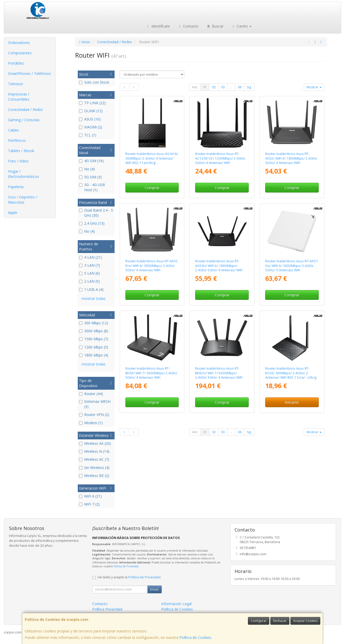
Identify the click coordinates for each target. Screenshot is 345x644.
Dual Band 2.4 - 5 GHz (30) (96, 213)
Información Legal (176, 604)
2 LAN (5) (89, 281)
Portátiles (16, 63)
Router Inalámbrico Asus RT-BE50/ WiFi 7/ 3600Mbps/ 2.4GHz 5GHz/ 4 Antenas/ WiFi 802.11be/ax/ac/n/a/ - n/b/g (151, 375)
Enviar (154, 589)
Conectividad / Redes (25, 110)
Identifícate (158, 26)
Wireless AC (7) (94, 459)
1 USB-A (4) (91, 289)
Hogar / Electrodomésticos (24, 174)
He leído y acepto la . (129, 577)
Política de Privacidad (126, 566)
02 (214, 87)
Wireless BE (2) (94, 476)
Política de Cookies (195, 637)
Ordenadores (19, 43)
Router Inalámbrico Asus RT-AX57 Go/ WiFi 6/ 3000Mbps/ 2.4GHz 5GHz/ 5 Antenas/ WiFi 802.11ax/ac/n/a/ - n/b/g (291, 268)
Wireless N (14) (94, 451)
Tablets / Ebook (21, 151)
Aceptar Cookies (305, 621)
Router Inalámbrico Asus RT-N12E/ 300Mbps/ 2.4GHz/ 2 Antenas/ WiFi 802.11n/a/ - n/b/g (291, 373)
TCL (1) (88, 135)
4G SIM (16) (91, 161)
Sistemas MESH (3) (95, 404)
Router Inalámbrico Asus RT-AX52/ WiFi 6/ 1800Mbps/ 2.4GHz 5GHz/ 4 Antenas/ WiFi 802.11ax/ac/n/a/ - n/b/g (291, 160)
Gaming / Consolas (24, 120)
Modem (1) (91, 423)
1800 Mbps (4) (94, 355)
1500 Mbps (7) (94, 339)
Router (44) (91, 394)
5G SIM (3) (90, 177)
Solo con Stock (94, 82)
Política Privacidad (107, 609)
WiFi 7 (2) (89, 504)
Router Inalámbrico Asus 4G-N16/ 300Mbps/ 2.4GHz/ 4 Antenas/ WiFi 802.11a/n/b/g (152, 158)
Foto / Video (18, 161)
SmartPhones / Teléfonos (29, 73)
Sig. (249, 87)
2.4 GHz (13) (92, 223)
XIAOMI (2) (91, 127)
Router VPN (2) (94, 415)
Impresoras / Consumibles (19, 97)
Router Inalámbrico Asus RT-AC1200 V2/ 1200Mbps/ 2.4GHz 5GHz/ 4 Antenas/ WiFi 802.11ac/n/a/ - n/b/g (220, 160)
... (231, 87)
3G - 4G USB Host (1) (92, 187)
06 (240, 87)
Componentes (20, 53)
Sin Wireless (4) (94, 468)
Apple (13, 212)
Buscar (215, 26)
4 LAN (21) (90, 257)
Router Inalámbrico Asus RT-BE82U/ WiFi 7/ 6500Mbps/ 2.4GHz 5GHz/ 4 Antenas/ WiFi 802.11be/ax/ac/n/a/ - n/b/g (219, 375)
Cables (14, 130)
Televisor (16, 84)
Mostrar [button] (314, 87)
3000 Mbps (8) (94, 331)
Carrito (242, 26)
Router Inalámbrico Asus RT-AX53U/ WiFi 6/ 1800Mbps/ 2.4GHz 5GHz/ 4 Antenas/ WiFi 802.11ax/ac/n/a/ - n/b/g (219, 268)
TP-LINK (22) (92, 103)
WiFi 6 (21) (90, 496)
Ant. (195, 87)
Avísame (292, 402)
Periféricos (17, 140)
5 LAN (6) (89, 273)
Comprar (152, 188)
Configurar (259, 621)
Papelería (16, 187)
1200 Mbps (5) (94, 347)
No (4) (87, 169)
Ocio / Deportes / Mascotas (23, 200)
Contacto (188, 26)
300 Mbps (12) (94, 323)
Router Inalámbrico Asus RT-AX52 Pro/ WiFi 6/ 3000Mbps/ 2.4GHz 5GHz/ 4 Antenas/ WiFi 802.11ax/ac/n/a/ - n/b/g (152, 268)
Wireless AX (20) (95, 443)
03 (223, 87)
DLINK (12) (91, 111)
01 (205, 87)
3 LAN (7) (89, 265)
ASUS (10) (90, 119)
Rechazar (280, 621)
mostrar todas (94, 298)
